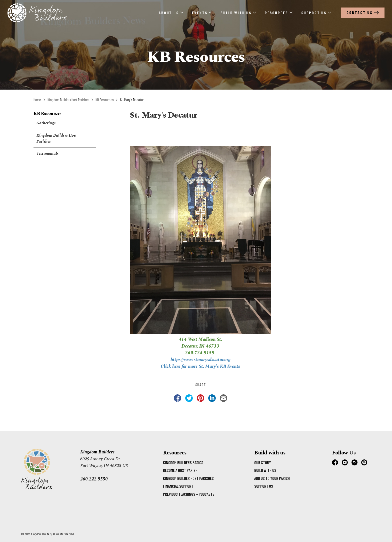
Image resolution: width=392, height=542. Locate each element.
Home (37, 100)
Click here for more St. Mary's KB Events (200, 366)
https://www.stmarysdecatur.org (200, 360)
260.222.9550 (94, 479)
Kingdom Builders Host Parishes (68, 100)
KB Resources (104, 100)
